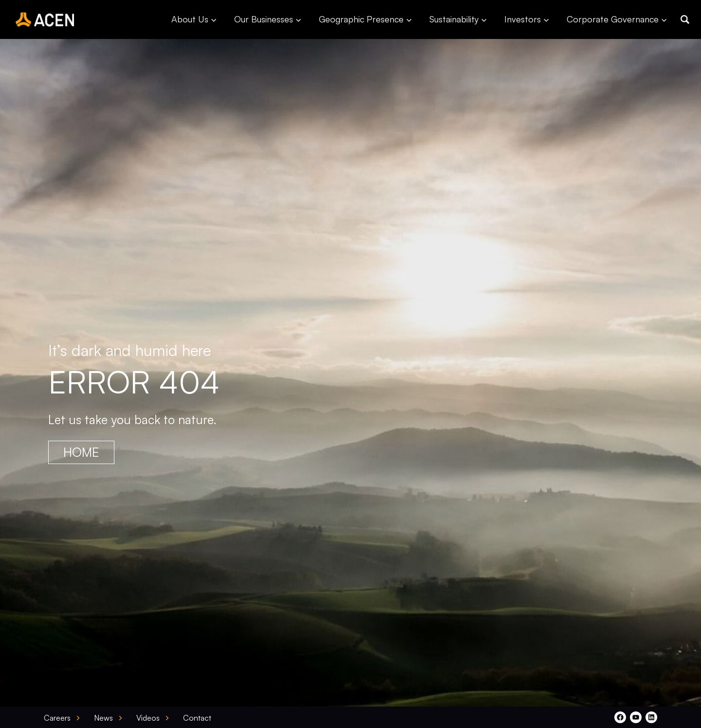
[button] (685, 19)
